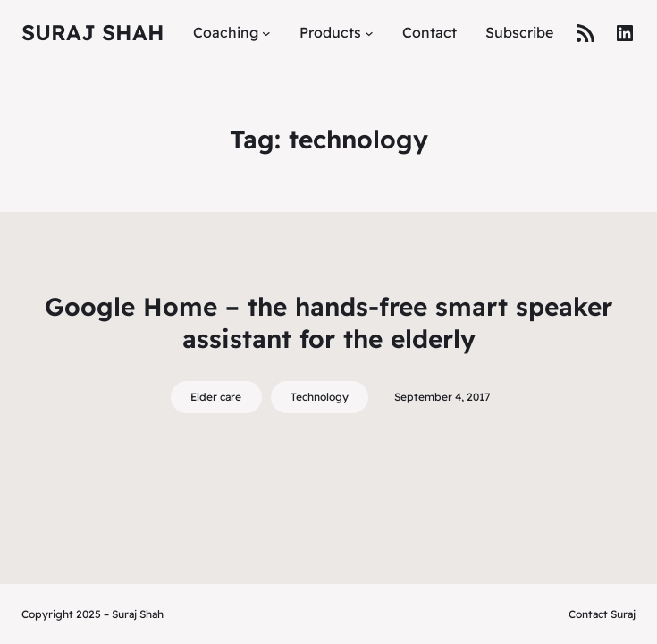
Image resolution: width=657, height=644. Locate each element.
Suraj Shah (93, 32)
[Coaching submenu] (266, 33)
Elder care (216, 397)
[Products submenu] (369, 33)
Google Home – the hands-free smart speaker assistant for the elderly (328, 322)
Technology (320, 397)
